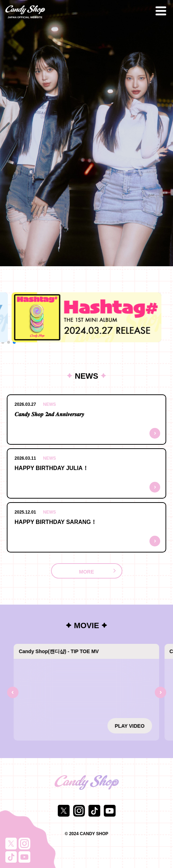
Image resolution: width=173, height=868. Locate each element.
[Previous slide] (12, 692)
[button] (3, 342)
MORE (87, 572)
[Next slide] (161, 692)
